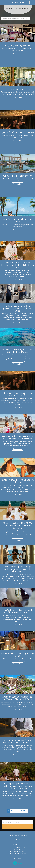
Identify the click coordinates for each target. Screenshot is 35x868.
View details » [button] (18, 54)
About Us (17, 839)
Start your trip (17, 826)
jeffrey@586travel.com (18, 847)
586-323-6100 (17, 2)
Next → (24, 811)
